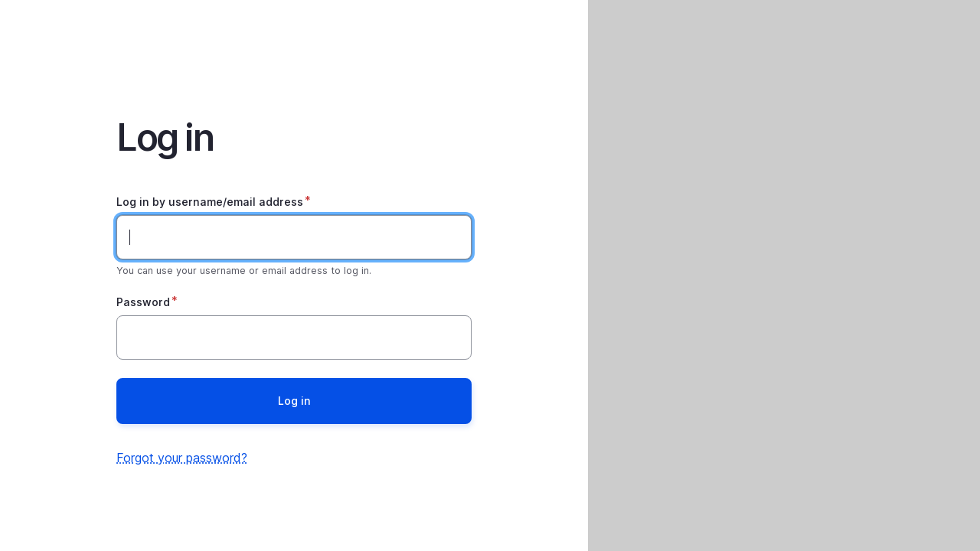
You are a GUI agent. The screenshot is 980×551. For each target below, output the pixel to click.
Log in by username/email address (210, 202)
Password (143, 302)
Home (294, 43)
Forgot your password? (182, 458)
